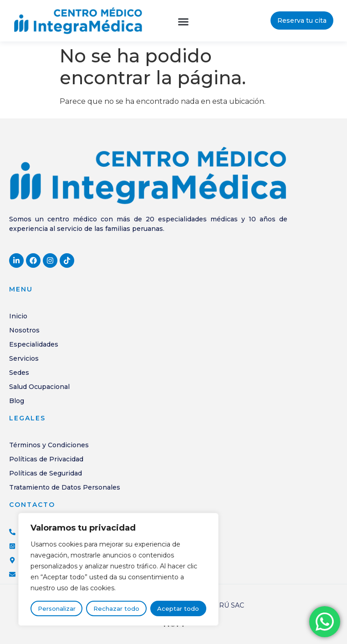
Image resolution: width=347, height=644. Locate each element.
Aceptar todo (178, 608)
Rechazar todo (116, 608)
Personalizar (57, 608)
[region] (118, 569)
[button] (184, 22)
